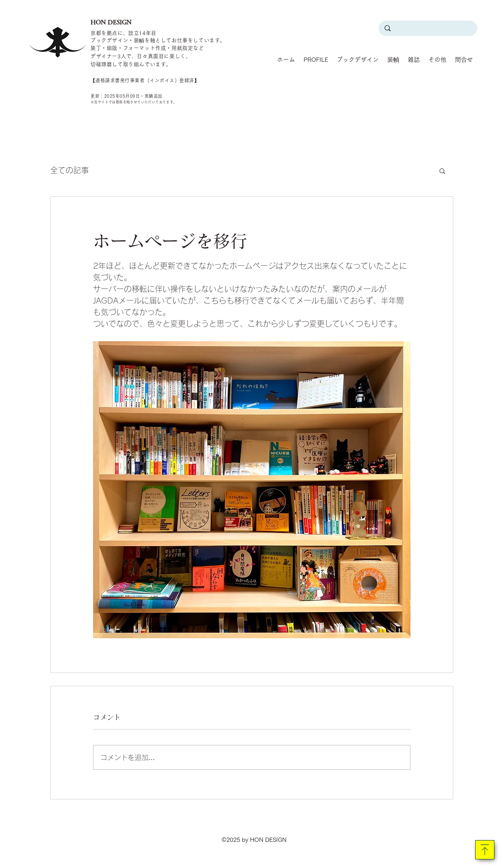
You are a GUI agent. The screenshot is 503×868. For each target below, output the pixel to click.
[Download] (485, 850)
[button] (442, 171)
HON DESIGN (111, 22)
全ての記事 (69, 170)
